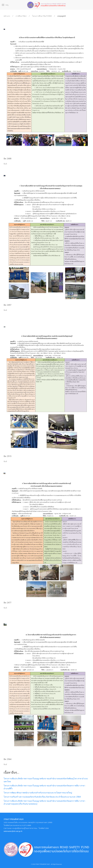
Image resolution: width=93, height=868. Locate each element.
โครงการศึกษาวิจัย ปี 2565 (42, 16)
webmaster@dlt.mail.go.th (13, 831)
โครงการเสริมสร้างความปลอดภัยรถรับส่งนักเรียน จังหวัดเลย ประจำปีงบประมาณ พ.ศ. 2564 (42, 797)
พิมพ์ (5, 164)
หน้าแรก (7, 16)
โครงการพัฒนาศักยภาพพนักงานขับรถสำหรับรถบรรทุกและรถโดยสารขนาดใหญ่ (38, 793)
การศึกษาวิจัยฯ (21, 16)
